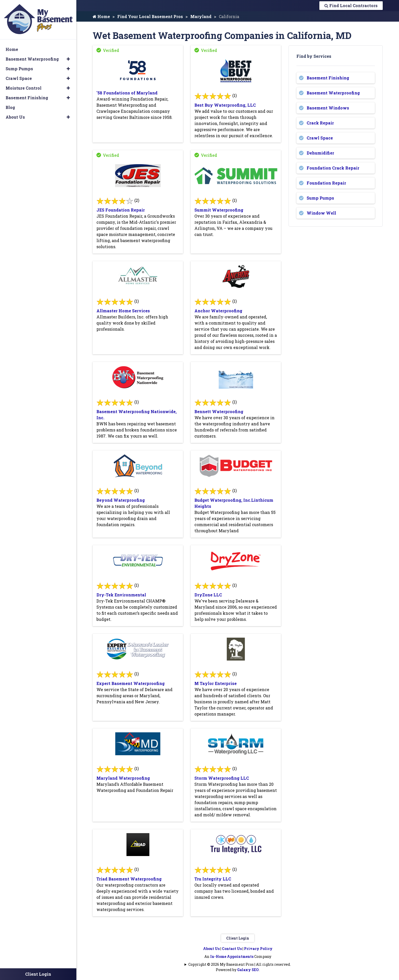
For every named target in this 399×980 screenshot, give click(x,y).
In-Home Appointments (232, 956)
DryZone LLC (208, 595)
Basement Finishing (328, 78)
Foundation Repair (326, 183)
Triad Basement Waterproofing (129, 879)
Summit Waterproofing (219, 210)
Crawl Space (320, 138)
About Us (211, 949)
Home (101, 16)
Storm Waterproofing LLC (222, 778)
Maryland (201, 16)
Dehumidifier (320, 153)
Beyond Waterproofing (121, 500)
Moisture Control (24, 88)
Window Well (321, 213)
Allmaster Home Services (123, 311)
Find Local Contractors (351, 5)
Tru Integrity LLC (213, 879)
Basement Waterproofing (333, 93)
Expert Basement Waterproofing (131, 683)
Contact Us (232, 949)
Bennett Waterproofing (219, 411)
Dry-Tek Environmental (121, 595)
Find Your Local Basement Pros (150, 16)
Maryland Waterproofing (123, 778)
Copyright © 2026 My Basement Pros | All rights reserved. (240, 964)
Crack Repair (320, 123)
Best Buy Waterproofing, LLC (225, 105)
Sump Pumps (320, 198)
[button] (68, 59)
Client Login (238, 938)
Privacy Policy (258, 949)
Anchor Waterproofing (218, 311)
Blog (10, 107)
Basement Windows (328, 108)
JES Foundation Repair (121, 210)
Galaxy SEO (248, 970)
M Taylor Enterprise (216, 683)
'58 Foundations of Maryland (127, 93)
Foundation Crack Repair (333, 168)
